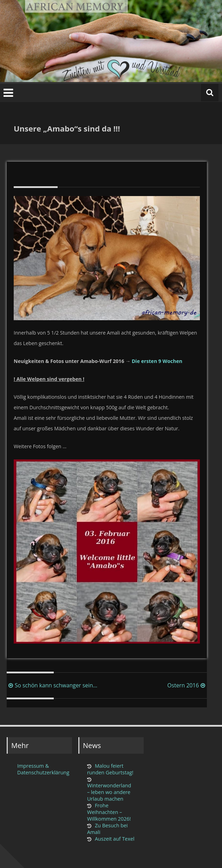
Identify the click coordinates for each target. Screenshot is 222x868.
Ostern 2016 (187, 685)
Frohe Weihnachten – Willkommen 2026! (109, 812)
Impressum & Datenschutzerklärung (43, 769)
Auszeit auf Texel (115, 839)
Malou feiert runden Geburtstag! (110, 769)
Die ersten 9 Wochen (157, 361)
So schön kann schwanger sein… (52, 685)
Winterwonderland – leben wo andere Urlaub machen (109, 792)
